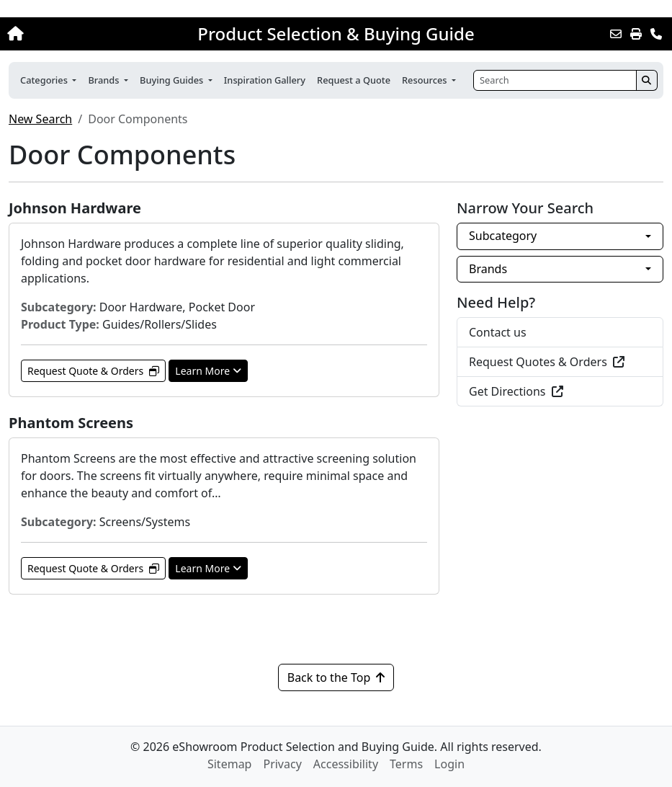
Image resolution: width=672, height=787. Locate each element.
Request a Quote (354, 80)
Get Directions (516, 391)
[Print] (636, 34)
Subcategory (503, 236)
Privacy (282, 764)
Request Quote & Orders (93, 371)
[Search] (555, 80)
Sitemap (230, 764)
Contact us (498, 332)
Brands (488, 269)
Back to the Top (336, 677)
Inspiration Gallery (265, 80)
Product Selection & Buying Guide (336, 34)
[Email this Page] (616, 34)
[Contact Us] (656, 34)
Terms (406, 764)
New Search (40, 119)
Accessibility (346, 764)
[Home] (72, 34)
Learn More (208, 371)
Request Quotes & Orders (547, 362)
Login (449, 764)
